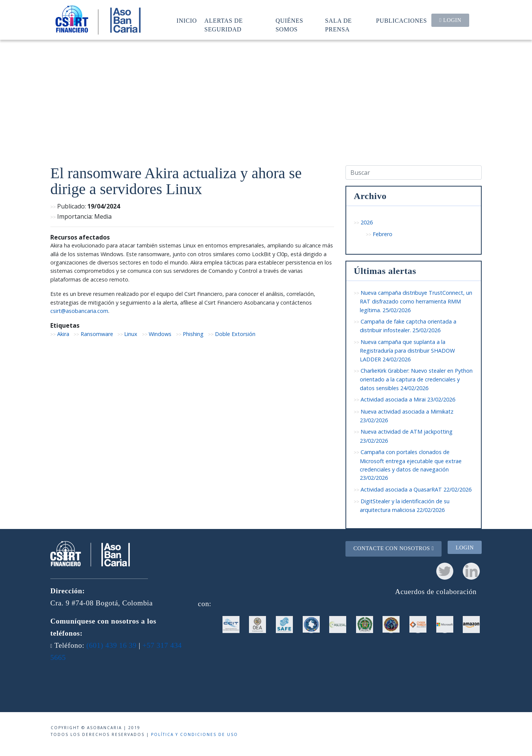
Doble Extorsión (235, 334)
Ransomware (97, 334)
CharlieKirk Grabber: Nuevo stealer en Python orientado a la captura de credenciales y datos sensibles (416, 379)
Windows (160, 334)
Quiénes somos (289, 25)
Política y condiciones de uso (194, 734)
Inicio (187, 21)
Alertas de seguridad (224, 25)
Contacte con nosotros (394, 548)
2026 (367, 222)
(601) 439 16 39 (111, 645)
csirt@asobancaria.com (79, 311)
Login (450, 20)
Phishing (193, 334)
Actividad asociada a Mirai (408, 399)
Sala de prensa (338, 25)
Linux (131, 334)
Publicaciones (402, 21)
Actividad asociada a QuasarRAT (416, 489)
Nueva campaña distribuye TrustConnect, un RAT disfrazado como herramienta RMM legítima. (416, 301)
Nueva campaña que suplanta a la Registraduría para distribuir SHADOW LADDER (407, 351)
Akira (63, 334)
